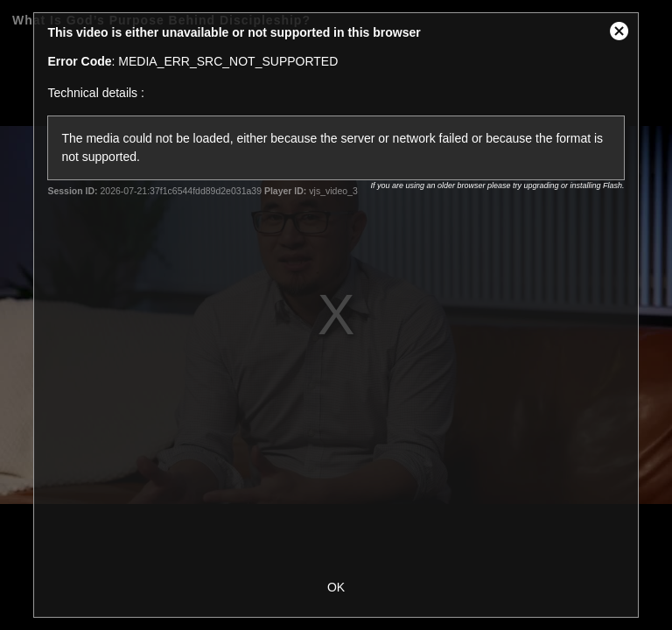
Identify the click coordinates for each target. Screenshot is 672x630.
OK (336, 587)
